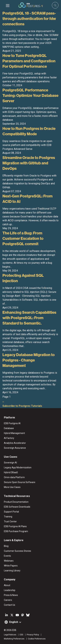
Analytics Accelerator (15, 443)
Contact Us (10, 605)
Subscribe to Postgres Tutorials (22, 406)
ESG (21, 635)
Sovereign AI (10, 463)
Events (7, 556)
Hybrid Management (14, 433)
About (7, 585)
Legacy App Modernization (18, 468)
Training (8, 517)
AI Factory (9, 438)
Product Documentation (16, 502)
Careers (8, 600)
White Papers (11, 566)
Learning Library (12, 571)
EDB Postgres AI (12, 423)
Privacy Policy (33, 635)
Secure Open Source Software (20, 482)
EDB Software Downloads (17, 507)
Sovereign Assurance (15, 448)
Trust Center (10, 521)
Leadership (10, 590)
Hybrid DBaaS (11, 472)
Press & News (11, 595)
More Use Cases (12, 487)
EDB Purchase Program (16, 531)
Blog (6, 546)
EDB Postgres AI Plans (15, 526)
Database (9, 428)
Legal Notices (10, 635)
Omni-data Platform (14, 477)
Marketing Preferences (14, 639)
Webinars (9, 561)
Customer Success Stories (17, 551)
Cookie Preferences (37, 639)
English (14, 622)
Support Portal (11, 512)
